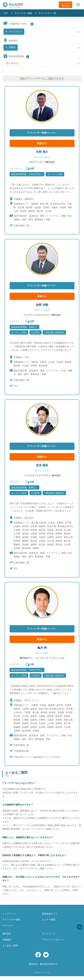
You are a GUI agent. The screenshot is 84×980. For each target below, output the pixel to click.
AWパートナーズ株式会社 (42, 166)
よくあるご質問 (10, 949)
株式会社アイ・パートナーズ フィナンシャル (42, 662)
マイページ (8, 929)
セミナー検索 (49, 923)
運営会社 (7, 937)
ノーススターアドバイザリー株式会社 (42, 479)
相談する (42, 147)
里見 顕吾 (42, 469)
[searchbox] (26, 30)
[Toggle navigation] (78, 5)
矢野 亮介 (42, 156)
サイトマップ (49, 937)
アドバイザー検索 (23, 13)
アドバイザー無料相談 (65, 5)
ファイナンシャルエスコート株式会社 (42, 319)
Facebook (38, 958)
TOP (6, 13)
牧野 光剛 (42, 309)
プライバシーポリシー (53, 943)
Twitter (46, 958)
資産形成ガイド (50, 917)
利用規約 (7, 943)
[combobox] (42, 32)
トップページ (9, 917)
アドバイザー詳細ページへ (42, 136)
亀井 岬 (42, 651)
